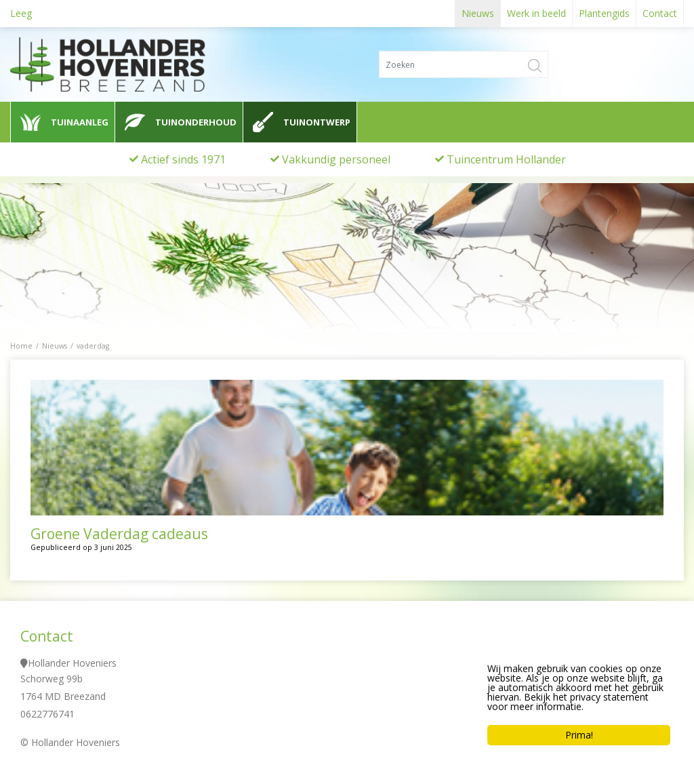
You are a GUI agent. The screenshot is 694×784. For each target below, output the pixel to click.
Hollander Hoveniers (72, 663)
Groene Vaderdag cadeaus (119, 534)
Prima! (579, 735)
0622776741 (47, 714)
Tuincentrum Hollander (506, 159)
